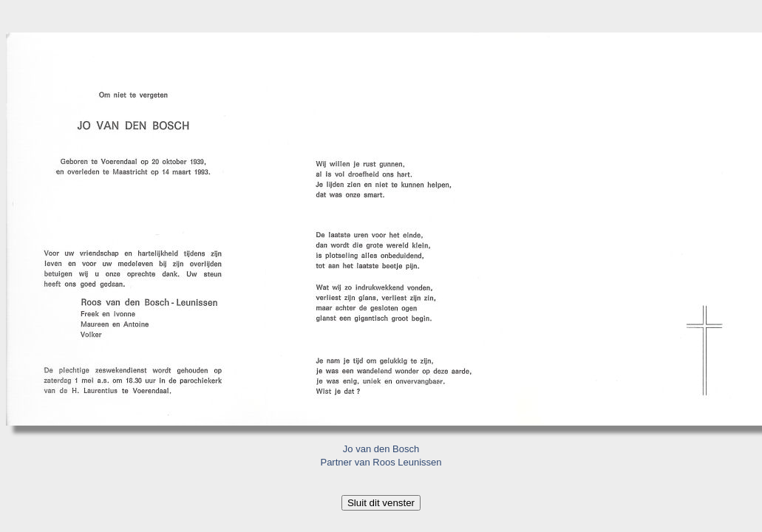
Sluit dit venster (381, 503)
